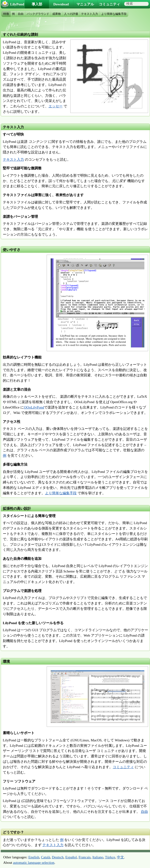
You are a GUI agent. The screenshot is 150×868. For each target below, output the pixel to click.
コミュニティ (123, 767)
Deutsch (58, 857)
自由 (144, 812)
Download (61, 4)
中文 (120, 857)
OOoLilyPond (34, 407)
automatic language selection (34, 862)
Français (84, 857)
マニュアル (85, 4)
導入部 (37, 4)
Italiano (98, 857)
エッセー (56, 106)
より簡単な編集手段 (61, 493)
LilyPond (17, 4)
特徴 (6, 14)
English (34, 857)
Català (46, 857)
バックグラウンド (38, 14)
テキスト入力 (13, 159)
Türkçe (110, 857)
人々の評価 (71, 14)
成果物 (56, 14)
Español (71, 857)
